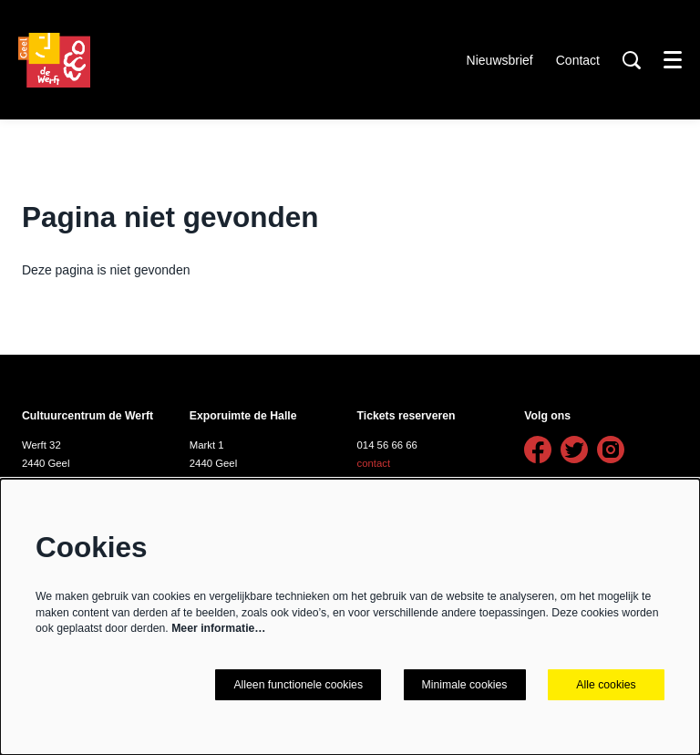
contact (374, 463)
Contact (578, 60)
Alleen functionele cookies (298, 685)
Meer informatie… (218, 628)
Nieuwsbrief (500, 60)
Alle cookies (606, 685)
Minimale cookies (465, 685)
